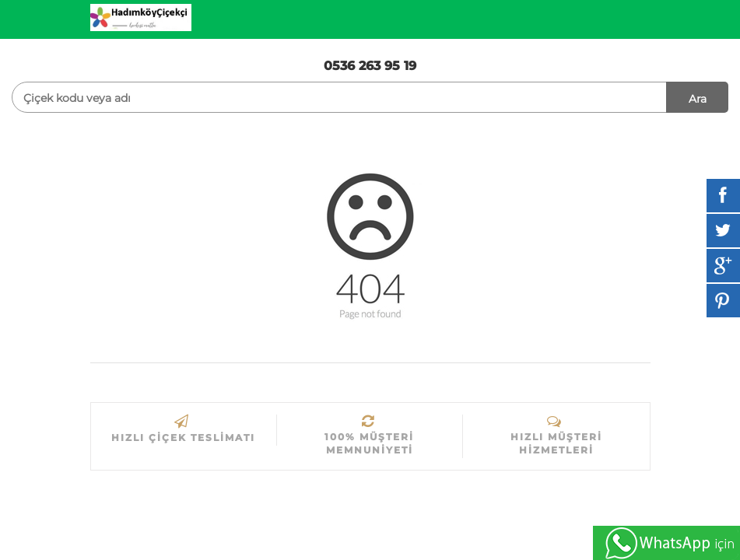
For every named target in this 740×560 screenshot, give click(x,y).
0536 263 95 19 (370, 66)
